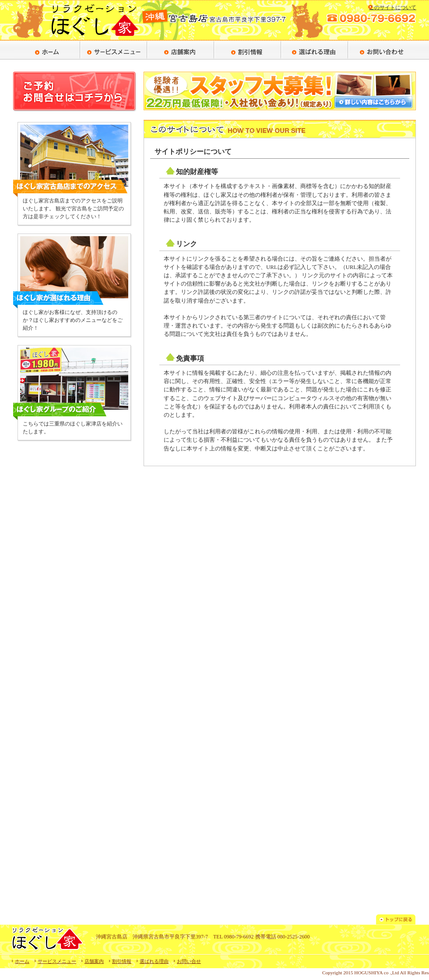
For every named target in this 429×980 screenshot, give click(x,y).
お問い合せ (189, 961)
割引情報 (122, 961)
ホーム (22, 961)
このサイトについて (393, 7)
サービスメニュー (57, 961)
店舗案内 (94, 961)
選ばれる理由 (154, 961)
